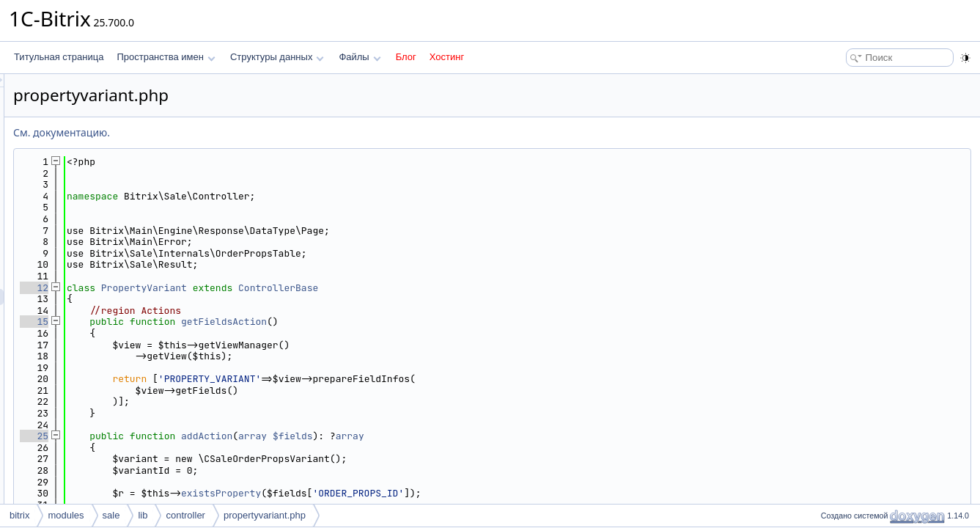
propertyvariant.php (265, 515)
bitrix (19, 515)
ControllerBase (461, 288)
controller (185, 515)
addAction (390, 436)
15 (217, 322)
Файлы (360, 57)
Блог (406, 57)
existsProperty (404, 493)
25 (217, 436)
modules (66, 515)
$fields (476, 436)
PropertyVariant (327, 288)
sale (111, 515)
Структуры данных (277, 57)
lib (143, 515)
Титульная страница (59, 57)
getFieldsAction (407, 322)
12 (217, 288)
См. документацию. (245, 132)
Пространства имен (166, 57)
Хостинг (447, 57)
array (436, 436)
